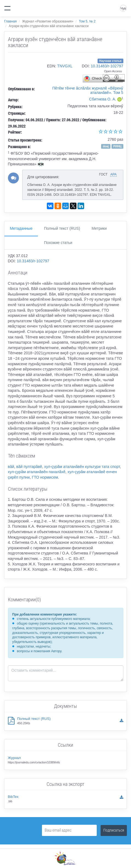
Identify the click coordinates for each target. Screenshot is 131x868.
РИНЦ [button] (117, 146)
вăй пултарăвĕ (29, 467)
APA (113, 174)
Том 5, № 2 (87, 21)
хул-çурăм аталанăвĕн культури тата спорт (82, 467)
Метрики (99, 228)
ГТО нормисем (45, 477)
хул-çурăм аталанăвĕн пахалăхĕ (37, 472)
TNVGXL (65, 66)
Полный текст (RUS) (62, 228)
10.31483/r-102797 (107, 66)
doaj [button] (106, 146)
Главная (10, 21)
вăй (11, 467)
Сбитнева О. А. (103, 99)
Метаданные (21, 228)
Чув (123, 8)
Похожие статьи (58, 243)
